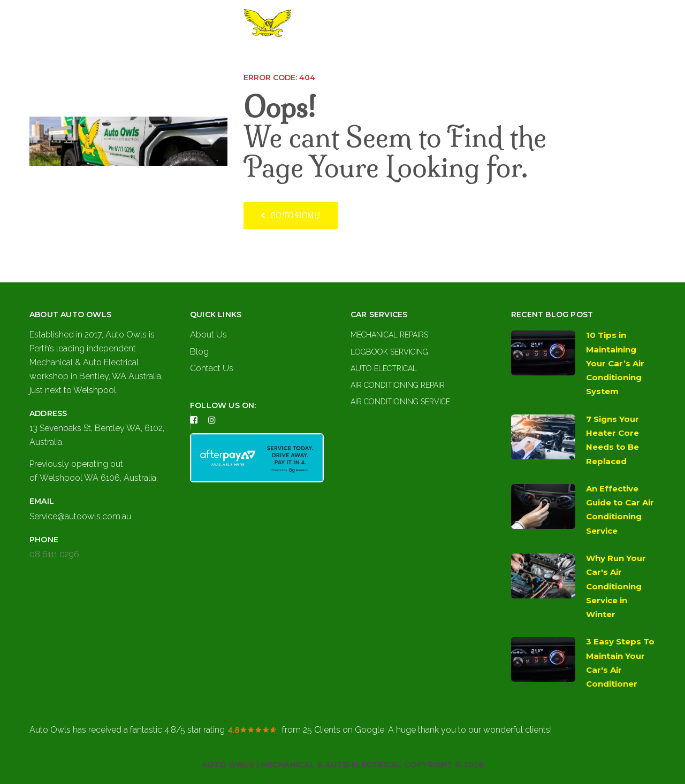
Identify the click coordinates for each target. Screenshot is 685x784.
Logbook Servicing (389, 352)
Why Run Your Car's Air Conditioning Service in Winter (616, 586)
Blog (199, 352)
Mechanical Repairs (389, 335)
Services (351, 59)
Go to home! (291, 215)
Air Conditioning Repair (398, 385)
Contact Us (416, 59)
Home (256, 59)
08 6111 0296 (54, 554)
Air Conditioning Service (400, 402)
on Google (344, 730)
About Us (300, 59)
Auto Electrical (384, 368)
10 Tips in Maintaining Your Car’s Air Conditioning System (615, 363)
